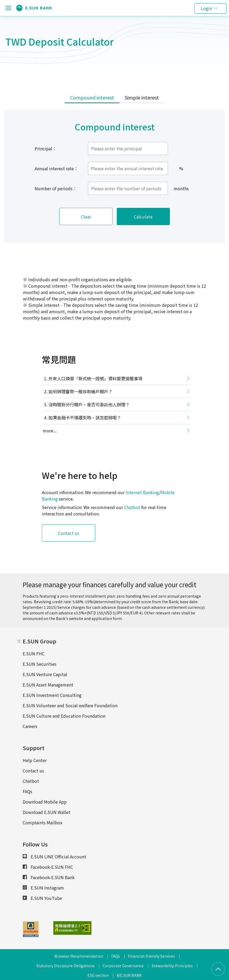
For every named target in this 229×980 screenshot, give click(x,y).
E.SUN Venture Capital (45, 674)
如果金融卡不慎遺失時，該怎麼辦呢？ (85, 417)
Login (206, 8)
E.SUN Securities (40, 664)
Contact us (69, 533)
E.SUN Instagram (43, 888)
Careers (30, 726)
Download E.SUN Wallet (47, 812)
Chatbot (132, 507)
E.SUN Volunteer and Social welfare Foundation (70, 705)
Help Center (35, 760)
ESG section (98, 975)
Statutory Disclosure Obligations (65, 966)
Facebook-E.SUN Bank (49, 877)
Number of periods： (56, 188)
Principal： (46, 148)
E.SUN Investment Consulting (52, 695)
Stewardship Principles (172, 966)
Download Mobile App (45, 802)
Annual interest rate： (56, 168)
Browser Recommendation (79, 956)
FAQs (27, 791)
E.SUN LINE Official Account (54, 857)
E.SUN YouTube (42, 898)
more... (50, 431)
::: (19, 640)
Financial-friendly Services (151, 956)
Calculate (143, 217)
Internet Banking (142, 492)
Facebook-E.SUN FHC (48, 867)
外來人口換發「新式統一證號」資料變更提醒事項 (95, 378)
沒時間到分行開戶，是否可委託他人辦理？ (89, 404)
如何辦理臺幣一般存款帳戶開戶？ (81, 391)
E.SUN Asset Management (48, 685)
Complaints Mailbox (43, 822)
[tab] (92, 98)
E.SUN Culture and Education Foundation (64, 716)
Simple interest (142, 97)
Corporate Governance (123, 966)
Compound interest (92, 97)
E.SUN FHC (34, 654)
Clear (86, 217)
